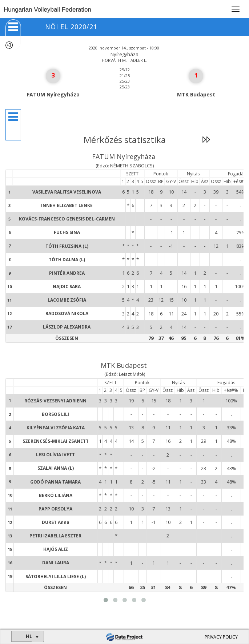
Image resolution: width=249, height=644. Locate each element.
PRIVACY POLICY (221, 637)
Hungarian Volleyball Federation (47, 10)
